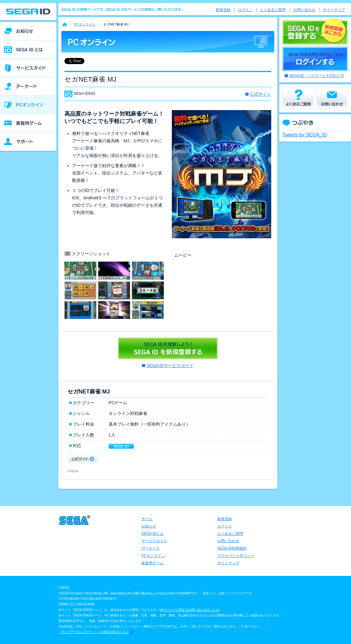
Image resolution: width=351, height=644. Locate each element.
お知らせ (149, 526)
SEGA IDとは (152, 534)
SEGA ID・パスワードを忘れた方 (317, 76)
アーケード (151, 548)
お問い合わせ (304, 10)
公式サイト (260, 94)
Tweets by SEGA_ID (305, 135)
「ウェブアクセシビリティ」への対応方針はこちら (94, 632)
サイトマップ (334, 10)
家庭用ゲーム (152, 563)
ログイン (245, 10)
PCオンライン (85, 24)
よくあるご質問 (273, 10)
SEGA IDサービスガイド (170, 366)
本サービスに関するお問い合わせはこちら (190, 610)
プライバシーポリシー (236, 556)
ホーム (147, 519)
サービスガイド (154, 541)
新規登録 (223, 10)
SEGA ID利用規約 (232, 548)
